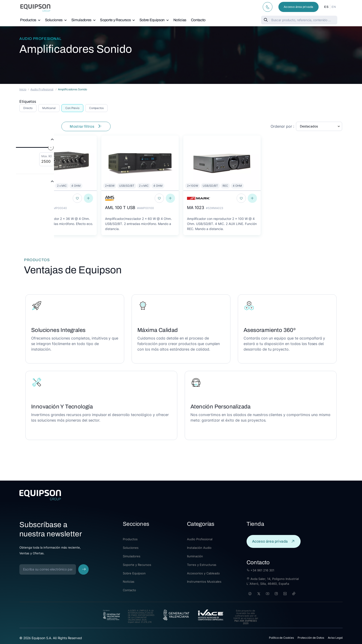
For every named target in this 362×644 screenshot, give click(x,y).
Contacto (198, 20)
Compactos (96, 108)
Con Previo (72, 108)
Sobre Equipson (152, 20)
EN (334, 7)
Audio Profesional (40, 39)
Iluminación (195, 556)
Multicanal (49, 108)
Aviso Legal (335, 638)
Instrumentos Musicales (204, 582)
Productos (28, 20)
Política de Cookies (281, 638)
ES (326, 7)
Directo (28, 108)
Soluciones (54, 20)
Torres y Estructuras (202, 565)
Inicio (23, 89)
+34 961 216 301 (260, 570)
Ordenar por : (282, 126)
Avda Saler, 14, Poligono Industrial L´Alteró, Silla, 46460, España (273, 581)
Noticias (180, 20)
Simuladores (81, 20)
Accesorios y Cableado (203, 573)
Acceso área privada (299, 7)
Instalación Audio (199, 548)
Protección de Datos (311, 638)
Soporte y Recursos (115, 20)
